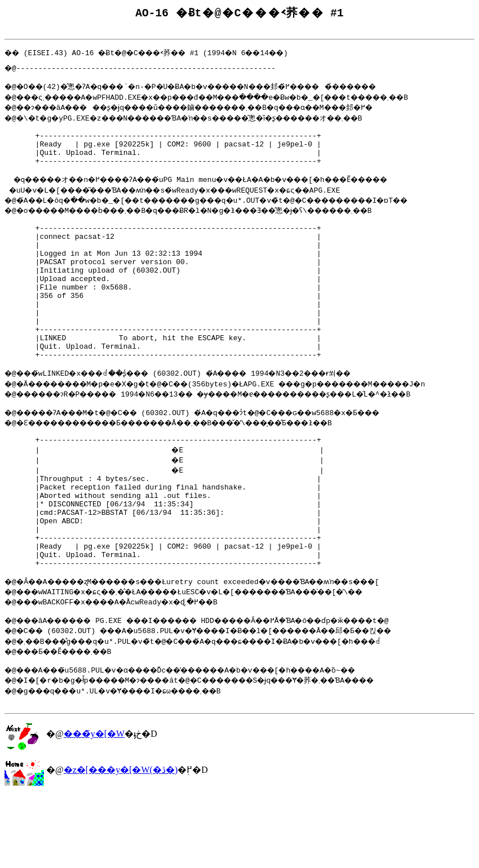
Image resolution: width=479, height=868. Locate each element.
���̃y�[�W (94, 806)
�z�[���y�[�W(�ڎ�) (121, 842)
